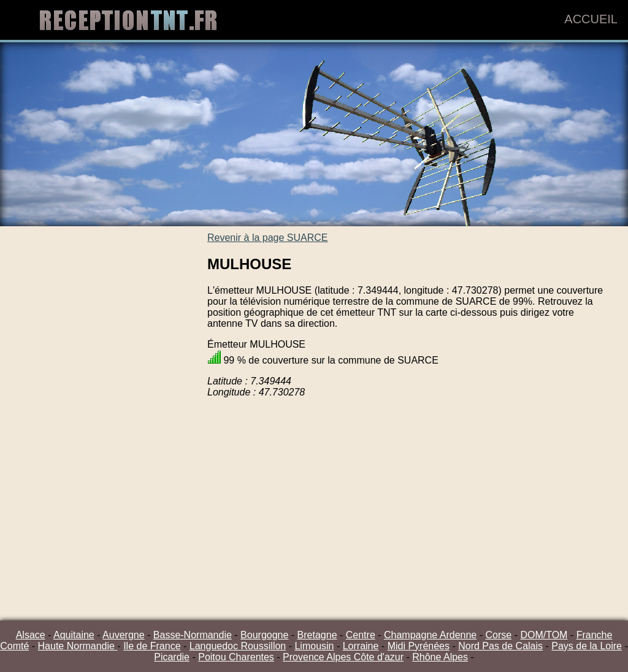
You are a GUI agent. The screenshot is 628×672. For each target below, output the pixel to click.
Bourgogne (264, 635)
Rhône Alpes (440, 657)
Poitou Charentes (236, 657)
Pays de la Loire (587, 646)
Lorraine (361, 646)
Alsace (31, 635)
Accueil (591, 19)
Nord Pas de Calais (500, 646)
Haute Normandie (78, 646)
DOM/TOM (544, 635)
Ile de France (152, 646)
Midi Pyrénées (419, 646)
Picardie (172, 657)
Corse (498, 635)
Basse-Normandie (193, 635)
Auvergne (124, 635)
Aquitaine (74, 635)
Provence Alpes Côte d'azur (343, 657)
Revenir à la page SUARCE (268, 238)
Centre (361, 635)
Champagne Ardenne (430, 635)
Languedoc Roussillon (238, 646)
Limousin (314, 646)
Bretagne (317, 635)
